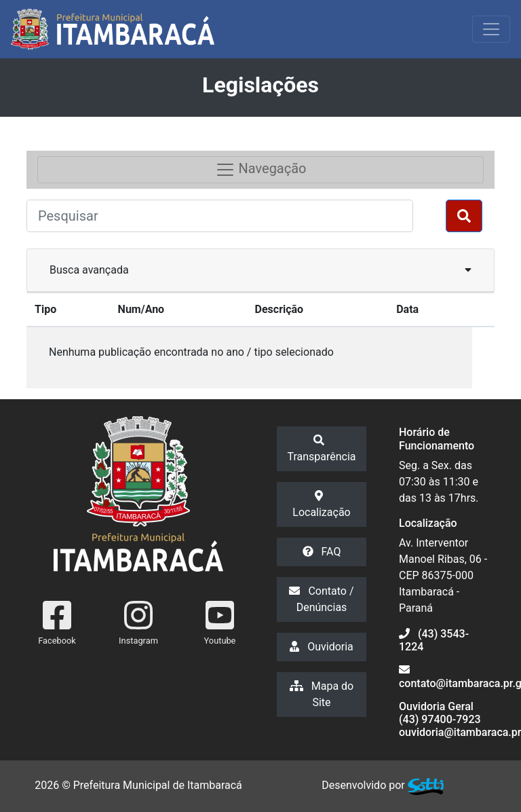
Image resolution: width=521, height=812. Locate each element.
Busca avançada (260, 269)
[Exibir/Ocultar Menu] (491, 29)
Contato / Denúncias (321, 599)
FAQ (322, 552)
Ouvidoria (322, 647)
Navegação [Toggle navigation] (261, 170)
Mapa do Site (322, 694)
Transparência (321, 449)
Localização (321, 504)
